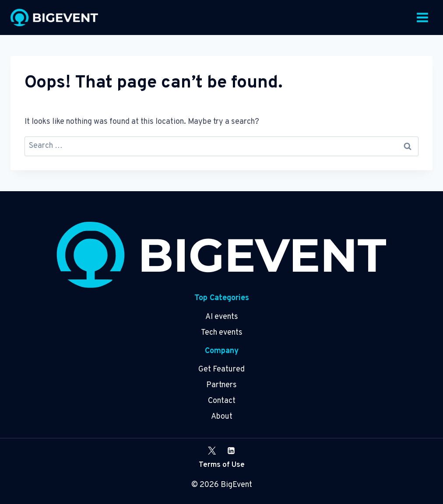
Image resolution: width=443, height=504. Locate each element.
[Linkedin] (231, 451)
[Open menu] (422, 17)
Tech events (222, 333)
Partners (221, 385)
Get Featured (221, 369)
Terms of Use (222, 465)
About (222, 417)
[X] (212, 451)
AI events (222, 317)
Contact (222, 401)
